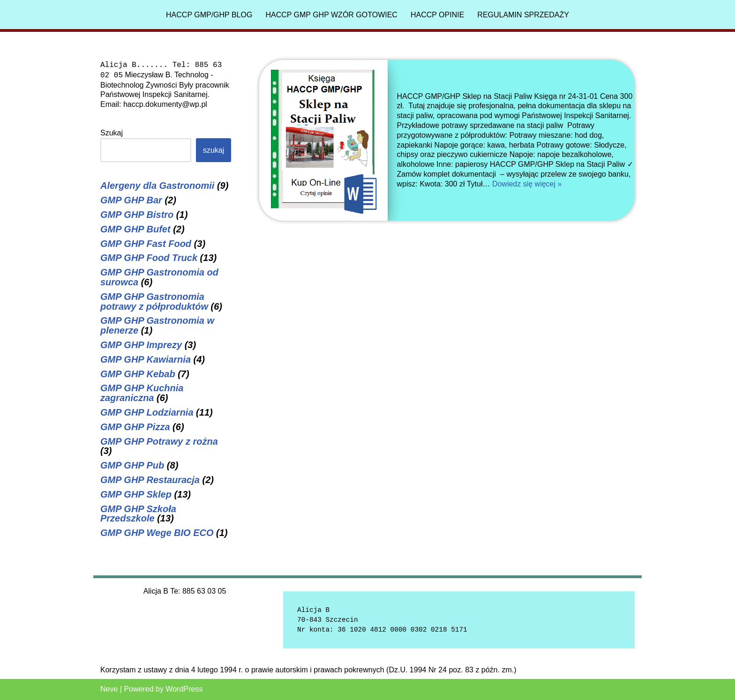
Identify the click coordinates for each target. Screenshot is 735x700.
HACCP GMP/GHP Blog (209, 15)
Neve (109, 689)
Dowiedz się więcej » (527, 184)
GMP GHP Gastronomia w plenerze (157, 325)
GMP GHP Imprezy (141, 345)
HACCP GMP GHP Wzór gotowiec (331, 15)
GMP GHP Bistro (137, 215)
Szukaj (112, 133)
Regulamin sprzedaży (523, 15)
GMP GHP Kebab (138, 374)
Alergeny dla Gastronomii (157, 186)
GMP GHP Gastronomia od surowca (159, 277)
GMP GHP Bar (131, 200)
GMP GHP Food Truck (149, 258)
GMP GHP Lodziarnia (147, 412)
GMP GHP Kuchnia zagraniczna (142, 393)
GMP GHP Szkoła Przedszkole (138, 514)
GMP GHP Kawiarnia (146, 359)
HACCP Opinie (437, 15)
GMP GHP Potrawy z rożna (159, 441)
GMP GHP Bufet (135, 229)
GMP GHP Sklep (136, 494)
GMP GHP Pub (132, 465)
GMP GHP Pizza (135, 427)
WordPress (184, 689)
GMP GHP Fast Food (146, 244)
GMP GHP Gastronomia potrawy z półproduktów (154, 302)
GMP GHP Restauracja (150, 480)
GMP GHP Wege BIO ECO (157, 533)
